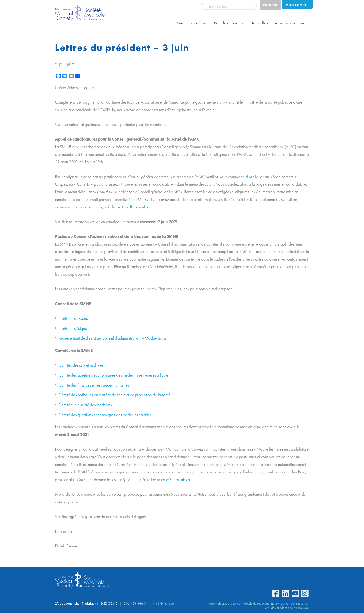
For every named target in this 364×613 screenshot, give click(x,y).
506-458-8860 (135, 603)
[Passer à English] (270, 5)
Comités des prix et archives (81, 365)
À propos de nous (290, 23)
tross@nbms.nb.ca (136, 207)
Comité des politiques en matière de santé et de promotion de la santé (114, 395)
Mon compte (297, 5)
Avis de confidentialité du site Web (287, 608)
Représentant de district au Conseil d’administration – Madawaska (112, 338)
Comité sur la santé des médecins (85, 405)
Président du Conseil (75, 318)
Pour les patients (229, 23)
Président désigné (73, 328)
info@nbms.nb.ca (163, 603)
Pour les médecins (192, 23)
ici (246, 177)
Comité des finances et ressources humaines (94, 385)
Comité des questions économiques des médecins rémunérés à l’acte (113, 375)
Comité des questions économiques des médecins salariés (105, 415)
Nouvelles (259, 23)
